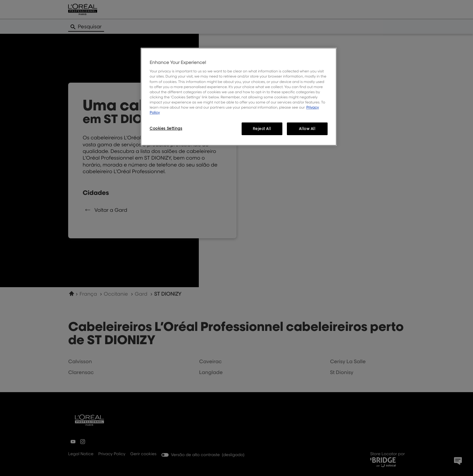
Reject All (262, 129)
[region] (239, 97)
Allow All (307, 129)
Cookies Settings (166, 128)
